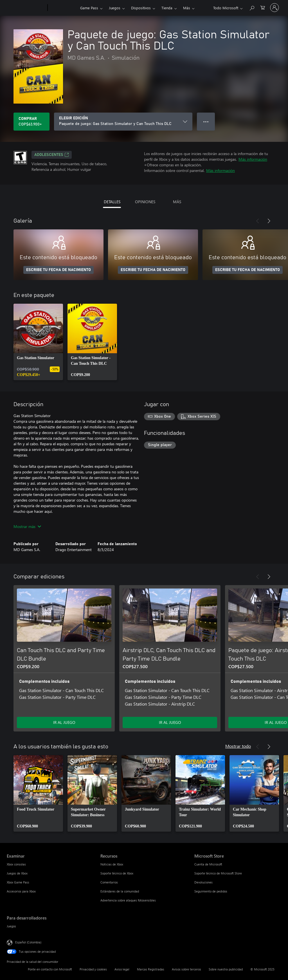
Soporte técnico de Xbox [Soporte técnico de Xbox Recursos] (117, 873)
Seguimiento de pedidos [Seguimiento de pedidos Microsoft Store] (211, 891)
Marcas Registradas (151, 969)
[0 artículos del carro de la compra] (263, 7)
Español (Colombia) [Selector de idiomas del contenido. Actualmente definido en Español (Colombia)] (28, 942)
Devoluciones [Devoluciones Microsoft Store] (203, 882)
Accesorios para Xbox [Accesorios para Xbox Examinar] (21, 891)
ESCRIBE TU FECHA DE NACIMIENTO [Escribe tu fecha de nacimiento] (58, 270)
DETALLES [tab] (112, 202)
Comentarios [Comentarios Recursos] (109, 882)
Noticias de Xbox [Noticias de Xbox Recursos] (112, 864)
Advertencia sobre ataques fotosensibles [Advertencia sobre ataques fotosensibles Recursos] (128, 900)
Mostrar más (27, 526)
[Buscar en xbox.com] (252, 7)
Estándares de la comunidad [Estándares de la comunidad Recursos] (120, 891)
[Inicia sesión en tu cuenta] (274, 8)
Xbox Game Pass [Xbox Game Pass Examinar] (18, 882)
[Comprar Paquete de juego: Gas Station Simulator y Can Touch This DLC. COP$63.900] (31, 122)
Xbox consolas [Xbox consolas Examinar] (16, 864)
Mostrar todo (238, 746)
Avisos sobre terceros (186, 969)
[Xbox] (63, 8)
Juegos (115, 8)
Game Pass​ (89, 8)
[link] (38, 342)
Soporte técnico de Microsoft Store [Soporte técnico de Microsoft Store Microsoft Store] (218, 873)
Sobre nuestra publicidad (226, 969)
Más (187, 8)
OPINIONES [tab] (145, 202)
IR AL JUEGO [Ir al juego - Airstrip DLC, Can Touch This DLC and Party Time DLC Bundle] (170, 722)
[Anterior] (258, 221)
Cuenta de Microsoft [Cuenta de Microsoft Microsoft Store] (208, 864)
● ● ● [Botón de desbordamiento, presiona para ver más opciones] (206, 121)
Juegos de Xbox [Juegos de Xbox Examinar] (17, 873)
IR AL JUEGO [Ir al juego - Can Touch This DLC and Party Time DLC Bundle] (64, 722)
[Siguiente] (269, 221)
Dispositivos (141, 8)
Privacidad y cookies (93, 969)
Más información (253, 159)
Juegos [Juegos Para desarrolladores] (11, 926)
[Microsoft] (26, 8)
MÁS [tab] (177, 202)
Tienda (167, 8)
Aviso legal (122, 969)
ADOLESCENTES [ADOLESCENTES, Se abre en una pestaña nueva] (52, 155)
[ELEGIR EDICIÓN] (123, 122)
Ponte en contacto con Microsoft (50, 969)
